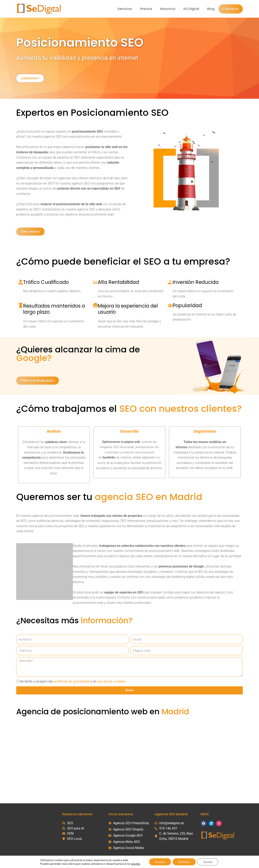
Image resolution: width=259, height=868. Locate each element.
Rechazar (184, 862)
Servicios (125, 9)
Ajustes (208, 862)
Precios (146, 9)
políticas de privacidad (72, 681)
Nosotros (168, 9)
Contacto (231, 9)
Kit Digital (191, 9)
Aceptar (159, 862)
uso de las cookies (111, 681)
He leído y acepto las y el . (73, 681)
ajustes (135, 863)
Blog (211, 9)
